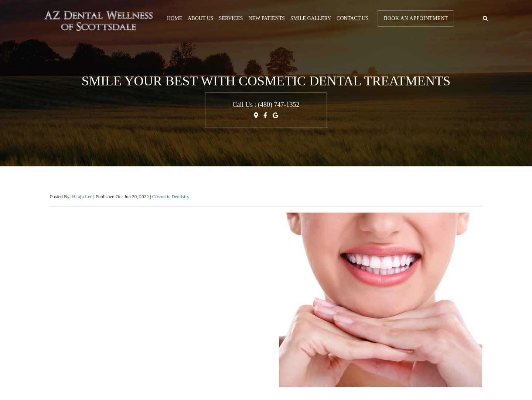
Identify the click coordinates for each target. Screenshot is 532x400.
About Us (200, 18)
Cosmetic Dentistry (171, 196)
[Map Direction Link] (257, 118)
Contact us (352, 18)
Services (231, 18)
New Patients (267, 18)
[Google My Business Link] (275, 118)
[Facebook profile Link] (265, 118)
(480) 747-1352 (279, 105)
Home (175, 18)
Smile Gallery (311, 18)
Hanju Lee (83, 196)
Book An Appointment (416, 18)
